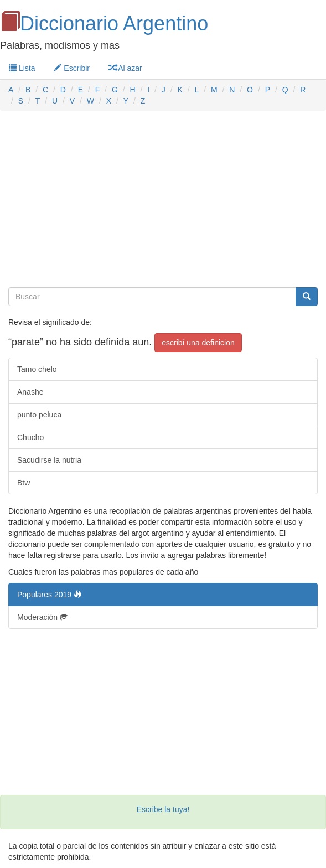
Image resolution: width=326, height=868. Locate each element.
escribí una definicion (198, 343)
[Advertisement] (163, 199)
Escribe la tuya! (163, 809)
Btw (24, 483)
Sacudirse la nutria (49, 460)
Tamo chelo (37, 369)
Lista (22, 68)
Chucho (30, 437)
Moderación (42, 617)
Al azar (125, 68)
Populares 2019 (49, 595)
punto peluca (39, 415)
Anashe (30, 392)
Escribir (72, 68)
